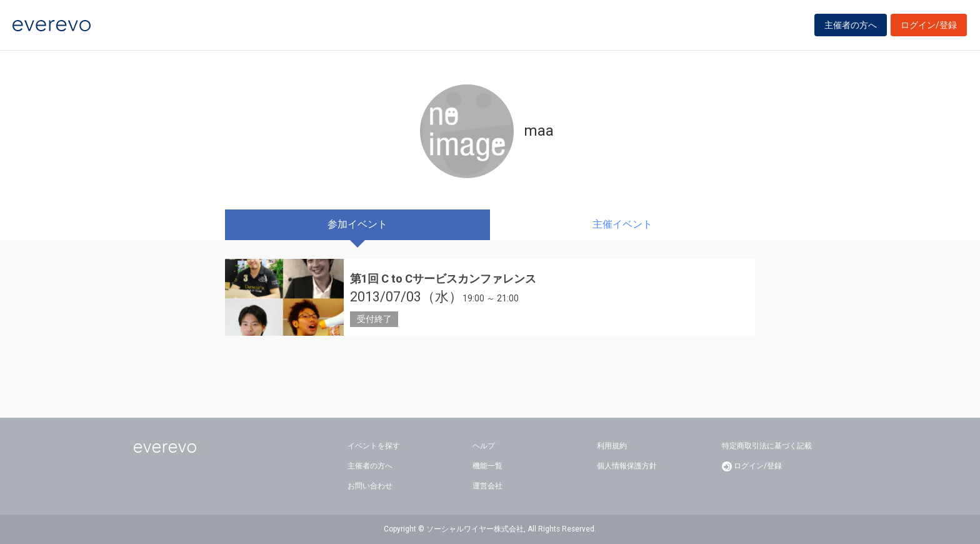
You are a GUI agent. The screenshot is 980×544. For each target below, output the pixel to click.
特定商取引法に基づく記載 (767, 446)
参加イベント (357, 224)
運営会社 (487, 486)
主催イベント (622, 224)
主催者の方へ (851, 26)
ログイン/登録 (929, 26)
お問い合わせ (370, 486)
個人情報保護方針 (627, 466)
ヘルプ (484, 446)
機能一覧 (487, 466)
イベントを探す (374, 446)
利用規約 (612, 446)
